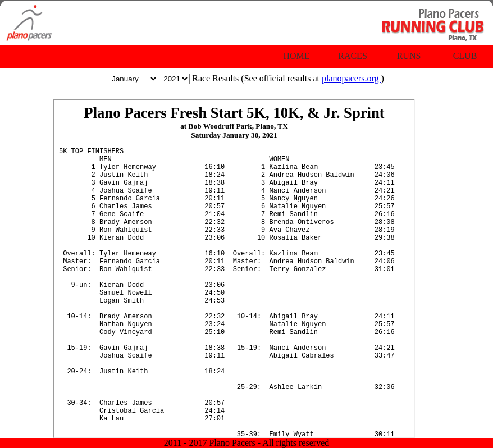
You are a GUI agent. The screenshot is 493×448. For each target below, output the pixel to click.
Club (465, 56)
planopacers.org (351, 78)
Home (296, 56)
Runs (409, 56)
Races (353, 56)
